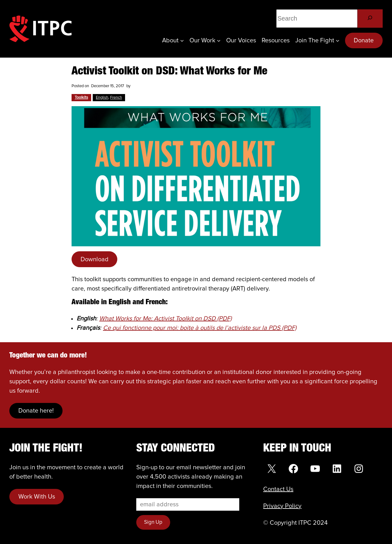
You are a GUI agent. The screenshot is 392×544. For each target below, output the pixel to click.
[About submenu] (182, 40)
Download (95, 259)
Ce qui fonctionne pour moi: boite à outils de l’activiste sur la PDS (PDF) (200, 328)
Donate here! (36, 411)
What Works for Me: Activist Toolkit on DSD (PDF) (166, 319)
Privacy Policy (282, 506)
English (102, 98)
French (116, 98)
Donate (364, 40)
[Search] (370, 19)
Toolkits (81, 98)
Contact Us (278, 489)
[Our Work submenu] (219, 40)
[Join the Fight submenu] (338, 40)
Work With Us (37, 497)
